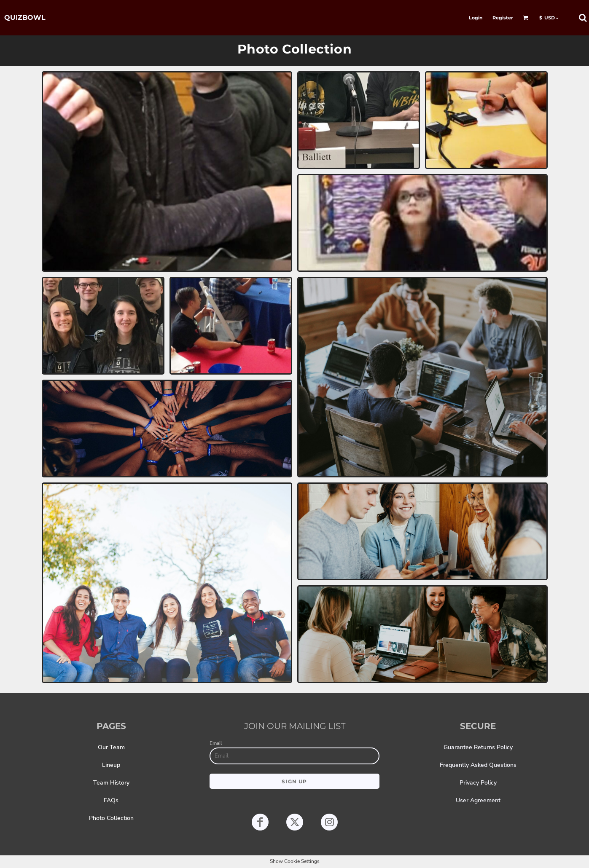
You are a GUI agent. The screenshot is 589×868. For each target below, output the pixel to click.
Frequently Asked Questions (478, 765)
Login (476, 18)
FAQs (111, 800)
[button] (526, 18)
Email (216, 743)
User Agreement (478, 800)
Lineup (111, 765)
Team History (111, 783)
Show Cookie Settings (295, 861)
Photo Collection (111, 818)
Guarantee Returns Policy (478, 747)
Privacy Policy (478, 783)
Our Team (111, 747)
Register (503, 18)
